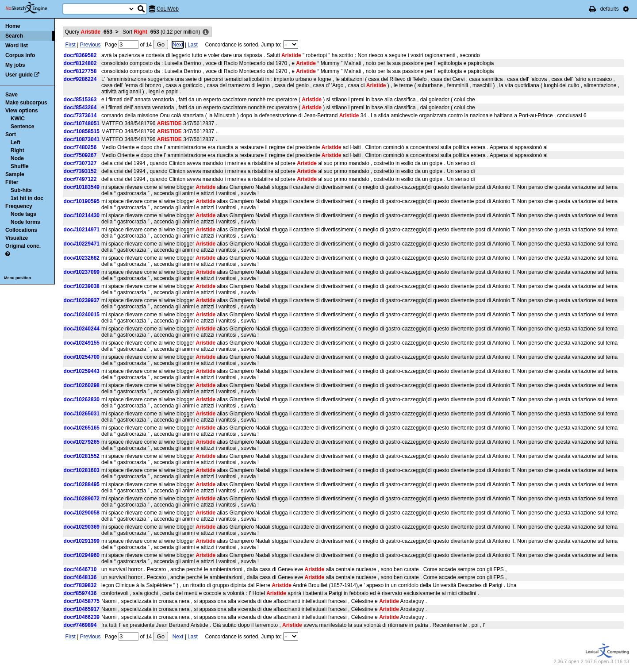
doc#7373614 (80, 115)
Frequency (19, 206)
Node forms (25, 222)
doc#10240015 (82, 315)
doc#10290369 (82, 527)
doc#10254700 (82, 357)
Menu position (17, 278)
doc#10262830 (82, 399)
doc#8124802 (80, 63)
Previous (90, 45)
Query (89, 32)
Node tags (23, 214)
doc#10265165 (82, 428)
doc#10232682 (82, 258)
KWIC (18, 119)
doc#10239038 (82, 286)
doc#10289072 (82, 499)
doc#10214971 (82, 230)
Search (14, 36)
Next (178, 45)
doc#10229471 (82, 244)
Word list (17, 46)
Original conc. (23, 246)
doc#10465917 (82, 609)
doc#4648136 (80, 577)
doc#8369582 (80, 55)
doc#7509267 (80, 155)
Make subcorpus (26, 103)
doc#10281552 (82, 456)
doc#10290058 (82, 513)
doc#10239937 (82, 300)
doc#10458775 (82, 601)
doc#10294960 (82, 555)
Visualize (17, 238)
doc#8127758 (80, 71)
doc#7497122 (80, 179)
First (71, 45)
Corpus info (20, 55)
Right (17, 150)
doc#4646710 (80, 569)
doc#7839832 (80, 585)
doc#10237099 (82, 272)
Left (15, 142)
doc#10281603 (82, 470)
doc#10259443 (82, 371)
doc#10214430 (82, 215)
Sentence (22, 127)
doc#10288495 (82, 484)
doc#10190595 (82, 201)
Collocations (21, 230)
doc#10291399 (82, 541)
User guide (19, 75)
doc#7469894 (80, 625)
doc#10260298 (82, 385)
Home (13, 26)
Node (17, 158)
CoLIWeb (168, 9)
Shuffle (20, 166)
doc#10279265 (82, 442)
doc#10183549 (82, 187)
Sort (11, 134)
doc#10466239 (82, 617)
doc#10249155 (82, 343)
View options (22, 111)
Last (193, 45)
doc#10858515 (82, 131)
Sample (15, 174)
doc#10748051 (82, 123)
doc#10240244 (82, 329)
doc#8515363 (80, 100)
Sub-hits (21, 190)
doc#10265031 (82, 414)
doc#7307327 (80, 163)
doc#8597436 (80, 593)
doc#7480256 (80, 147)
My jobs (15, 65)
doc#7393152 (80, 171)
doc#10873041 (82, 139)
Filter (12, 182)
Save (12, 95)
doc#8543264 (80, 108)
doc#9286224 (80, 79)
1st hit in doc (27, 198)
